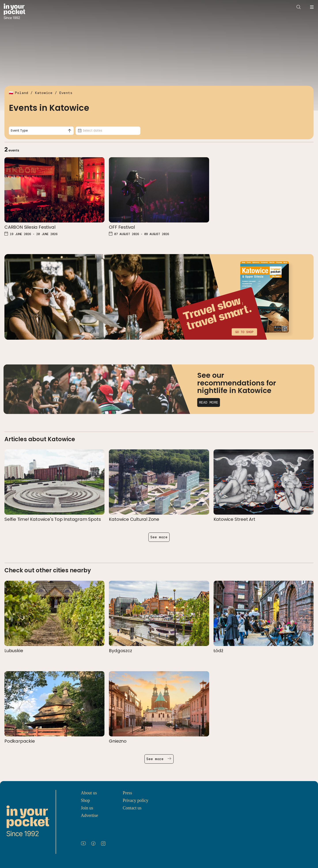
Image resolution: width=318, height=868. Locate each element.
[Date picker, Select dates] (108, 131)
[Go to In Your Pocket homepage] (14, 12)
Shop (85, 800)
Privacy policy (136, 800)
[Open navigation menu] (312, 7)
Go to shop (244, 332)
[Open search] (299, 7)
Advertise (89, 815)
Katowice (44, 93)
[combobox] (41, 131)
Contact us (132, 808)
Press (127, 793)
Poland (22, 93)
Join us (87, 808)
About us (89, 793)
